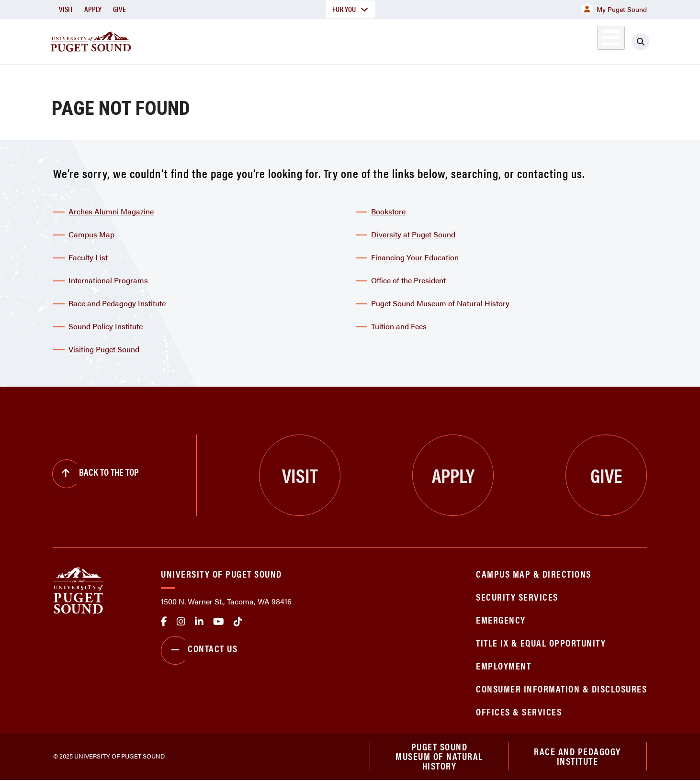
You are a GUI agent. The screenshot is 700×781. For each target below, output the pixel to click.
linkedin (199, 622)
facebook (164, 622)
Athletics (536, 40)
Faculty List (88, 257)
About (252, 40)
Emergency (501, 619)
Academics (316, 40)
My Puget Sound (614, 9)
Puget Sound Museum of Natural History (440, 303)
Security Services (517, 597)
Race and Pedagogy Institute (117, 303)
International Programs (108, 280)
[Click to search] (641, 42)
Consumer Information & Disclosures (561, 688)
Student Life (463, 40)
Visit (66, 9)
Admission (387, 40)
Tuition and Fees (399, 326)
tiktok (238, 622)
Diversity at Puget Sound (413, 234)
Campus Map (91, 234)
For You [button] (350, 9)
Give (119, 9)
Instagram (181, 622)
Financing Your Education (415, 257)
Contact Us (199, 650)
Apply (93, 9)
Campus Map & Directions (534, 574)
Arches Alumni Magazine (111, 211)
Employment (503, 665)
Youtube (219, 622)
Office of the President (408, 280)
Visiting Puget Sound (104, 349)
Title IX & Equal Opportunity (541, 642)
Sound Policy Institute (106, 326)
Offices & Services (519, 711)
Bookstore (388, 211)
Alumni (587, 40)
